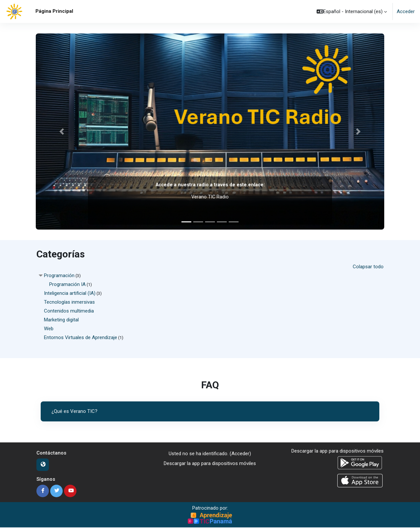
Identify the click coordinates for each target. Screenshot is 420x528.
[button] (352, 11)
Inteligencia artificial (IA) (70, 293)
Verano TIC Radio (210, 197)
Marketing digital (61, 320)
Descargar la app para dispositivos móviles (210, 464)
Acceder (406, 11)
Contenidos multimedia (69, 311)
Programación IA (67, 284)
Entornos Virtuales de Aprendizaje (81, 337)
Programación (59, 275)
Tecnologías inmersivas (69, 302)
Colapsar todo (368, 267)
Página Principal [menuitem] (54, 11)
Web (49, 329)
